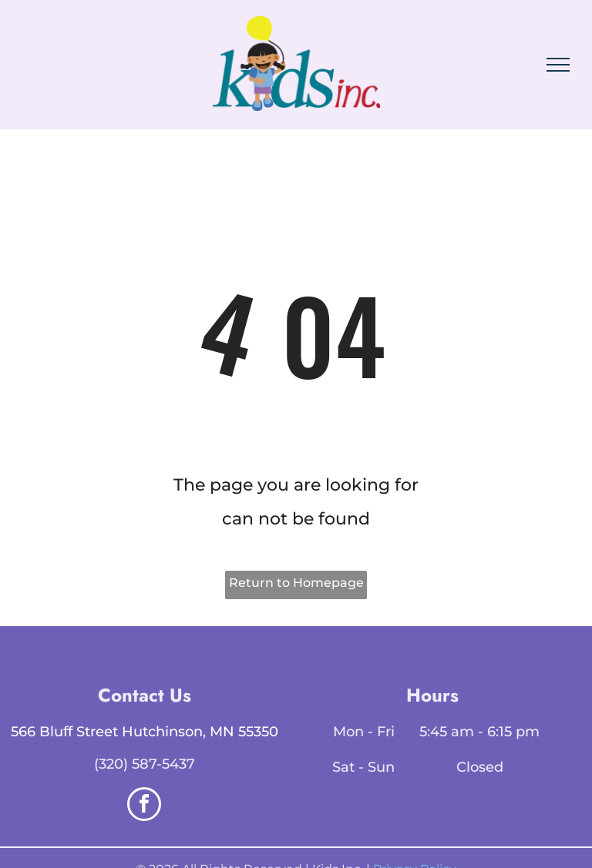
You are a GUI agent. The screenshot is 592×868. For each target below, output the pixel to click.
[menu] (558, 65)
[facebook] (144, 806)
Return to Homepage (296, 583)
